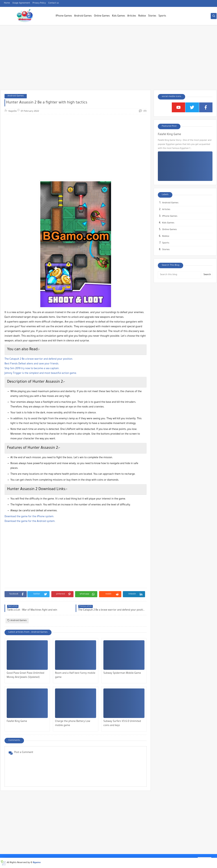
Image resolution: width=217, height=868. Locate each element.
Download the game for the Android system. (30, 522)
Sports (162, 16)
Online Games (102, 16)
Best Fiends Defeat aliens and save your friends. (32, 364)
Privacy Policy (39, 3)
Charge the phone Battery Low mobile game (73, 724)
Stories (152, 16)
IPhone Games (64, 16)
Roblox (142, 16)
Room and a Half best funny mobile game (75, 675)
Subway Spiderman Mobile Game (122, 673)
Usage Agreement (21, 3)
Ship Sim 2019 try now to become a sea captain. (32, 369)
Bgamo (37, 863)
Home (7, 3)
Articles (132, 16)
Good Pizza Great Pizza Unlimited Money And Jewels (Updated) (25, 675)
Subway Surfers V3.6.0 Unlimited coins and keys (122, 724)
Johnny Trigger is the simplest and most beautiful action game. (41, 373)
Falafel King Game (17, 721)
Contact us (54, 3)
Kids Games (119, 16)
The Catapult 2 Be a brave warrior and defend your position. (39, 359)
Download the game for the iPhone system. (29, 517)
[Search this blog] (179, 275)
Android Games (83, 16)
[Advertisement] (108, 59)
